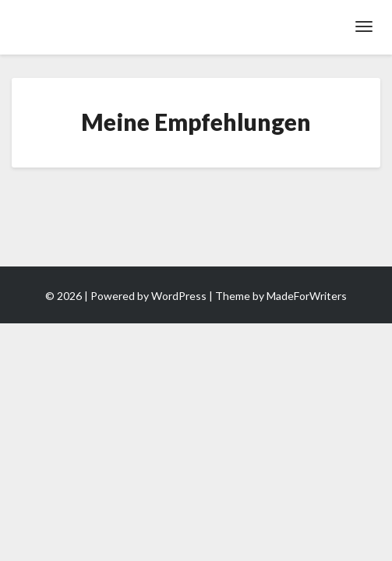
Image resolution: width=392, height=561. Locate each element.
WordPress (179, 296)
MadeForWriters (307, 296)
